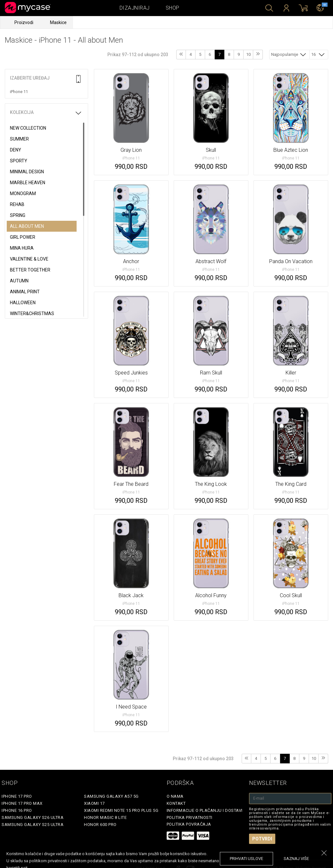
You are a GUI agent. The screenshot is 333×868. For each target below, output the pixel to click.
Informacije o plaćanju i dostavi (205, 810)
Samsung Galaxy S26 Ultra (33, 817)
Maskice (58, 22)
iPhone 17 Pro (17, 796)
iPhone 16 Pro (17, 810)
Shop (173, 8)
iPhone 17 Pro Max (22, 803)
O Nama (175, 796)
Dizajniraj (135, 8)
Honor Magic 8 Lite (105, 817)
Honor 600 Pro (100, 825)
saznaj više (296, 859)
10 (248, 54)
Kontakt (176, 803)
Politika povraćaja (189, 824)
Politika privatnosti (190, 817)
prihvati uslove (246, 859)
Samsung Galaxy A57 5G (111, 796)
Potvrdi (262, 839)
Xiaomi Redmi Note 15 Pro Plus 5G (121, 810)
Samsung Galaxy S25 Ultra (33, 825)
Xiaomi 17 (94, 803)
